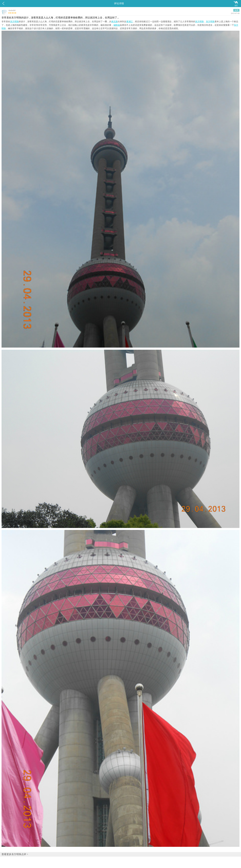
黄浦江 (130, 22)
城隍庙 (117, 25)
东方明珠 (14, 22)
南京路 (115, 22)
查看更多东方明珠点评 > (15, 854)
